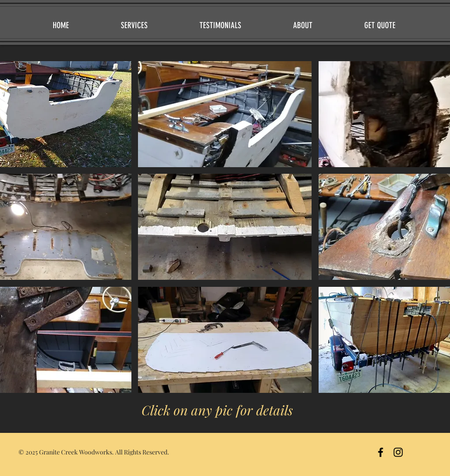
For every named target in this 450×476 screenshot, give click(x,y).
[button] (225, 114)
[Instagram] (398, 452)
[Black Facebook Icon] (381, 452)
